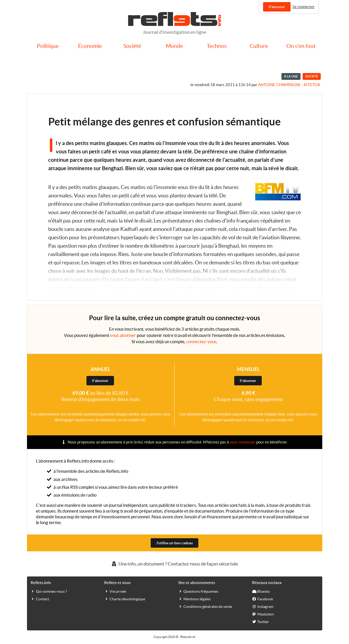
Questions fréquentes (198, 591)
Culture (259, 46)
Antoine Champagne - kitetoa (289, 85)
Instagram (263, 606)
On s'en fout (301, 46)
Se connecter (304, 7)
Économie (90, 46)
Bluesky (261, 591)
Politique (48, 46)
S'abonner (277, 7)
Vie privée (115, 591)
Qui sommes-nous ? (49, 591)
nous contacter (243, 442)
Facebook (263, 599)
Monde (174, 46)
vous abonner (123, 335)
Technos (217, 46)
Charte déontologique (125, 599)
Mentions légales (194, 599)
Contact (40, 599)
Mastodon (263, 614)
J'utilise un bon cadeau (174, 543)
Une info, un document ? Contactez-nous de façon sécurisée (174, 564)
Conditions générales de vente (205, 606)
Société (132, 46)
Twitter (261, 621)
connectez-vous (201, 342)
